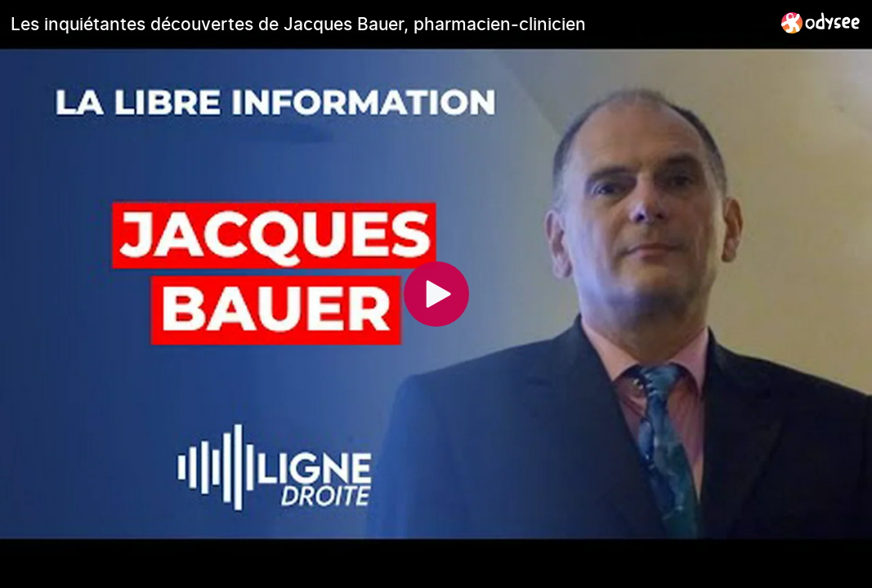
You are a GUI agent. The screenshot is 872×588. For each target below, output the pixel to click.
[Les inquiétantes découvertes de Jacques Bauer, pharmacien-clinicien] (389, 24)
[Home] (821, 22)
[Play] (436, 294)
